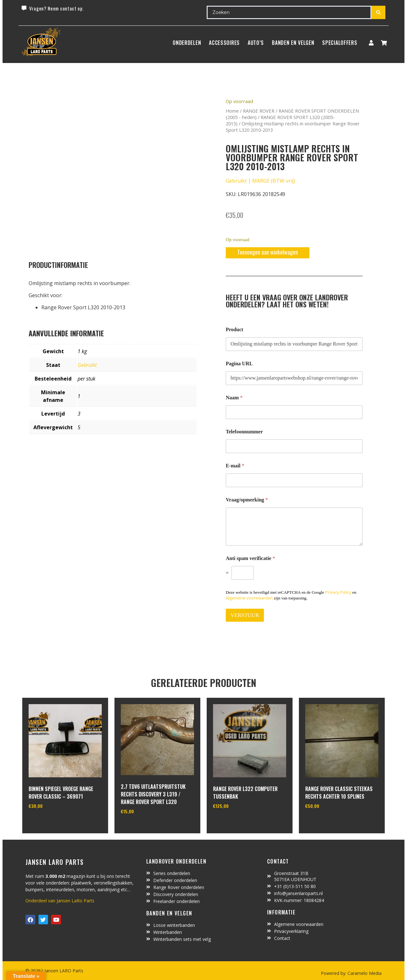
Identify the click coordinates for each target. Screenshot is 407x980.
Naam (234, 398)
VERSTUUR (245, 615)
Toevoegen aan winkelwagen (268, 252)
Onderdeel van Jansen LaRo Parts (60, 901)
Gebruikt (87, 365)
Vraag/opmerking (247, 500)
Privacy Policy (338, 592)
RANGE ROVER (259, 111)
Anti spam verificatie (250, 558)
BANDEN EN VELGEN (293, 43)
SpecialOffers (340, 43)
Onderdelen (187, 43)
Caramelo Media (364, 973)
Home (232, 111)
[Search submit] (378, 12)
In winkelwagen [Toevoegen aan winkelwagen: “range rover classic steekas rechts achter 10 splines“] (329, 822)
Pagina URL (239, 364)
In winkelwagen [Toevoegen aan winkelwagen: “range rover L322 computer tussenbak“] (237, 822)
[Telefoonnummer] (294, 446)
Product (235, 329)
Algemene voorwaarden (249, 598)
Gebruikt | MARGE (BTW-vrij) (260, 181)
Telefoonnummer (244, 432)
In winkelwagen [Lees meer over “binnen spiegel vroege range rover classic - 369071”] (52, 822)
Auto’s (256, 43)
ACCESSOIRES (224, 43)
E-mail (235, 466)
